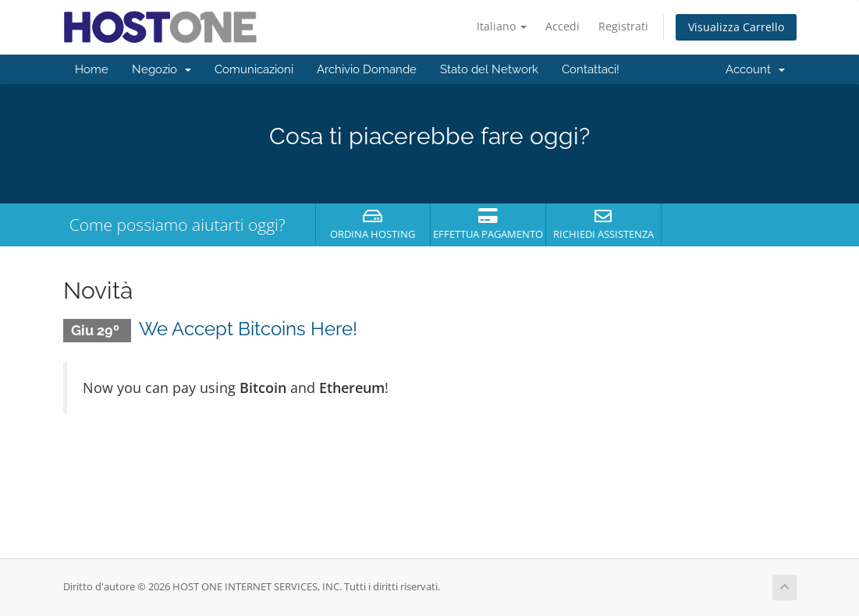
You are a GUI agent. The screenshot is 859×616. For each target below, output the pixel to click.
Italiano (502, 26)
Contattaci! (591, 69)
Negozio (162, 69)
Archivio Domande (367, 69)
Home (92, 69)
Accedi (563, 26)
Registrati (623, 26)
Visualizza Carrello (736, 27)
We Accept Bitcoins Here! (248, 329)
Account (755, 69)
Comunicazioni (254, 69)
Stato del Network (489, 69)
